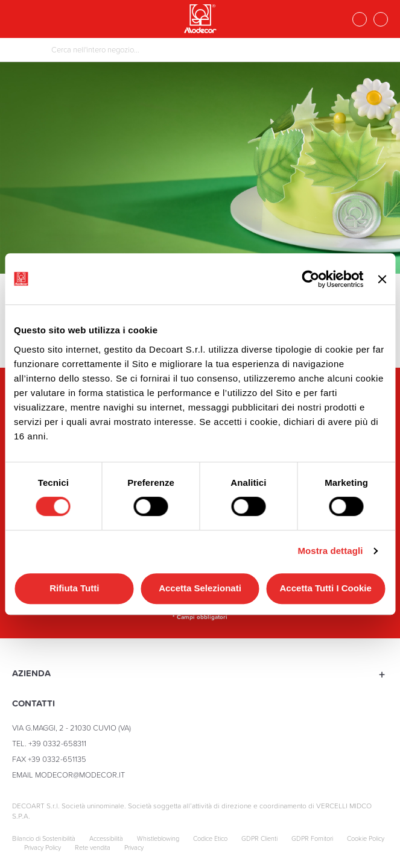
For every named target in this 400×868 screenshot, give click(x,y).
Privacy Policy (43, 848)
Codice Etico (210, 839)
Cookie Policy (366, 839)
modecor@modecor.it (80, 775)
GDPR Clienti (259, 839)
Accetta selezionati (200, 588)
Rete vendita (93, 848)
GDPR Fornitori (312, 839)
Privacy (134, 848)
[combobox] (200, 50)
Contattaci (360, 19)
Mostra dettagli (330, 551)
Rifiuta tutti (74, 588)
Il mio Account (381, 19)
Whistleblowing (158, 839)
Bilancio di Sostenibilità (44, 839)
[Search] (25, 51)
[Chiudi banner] (382, 279)
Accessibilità (106, 839)
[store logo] (200, 19)
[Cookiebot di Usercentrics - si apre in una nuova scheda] (311, 279)
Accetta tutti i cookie (326, 588)
